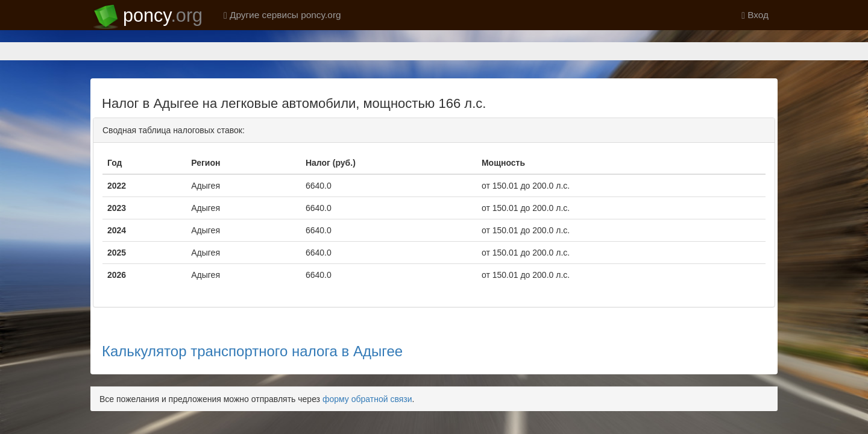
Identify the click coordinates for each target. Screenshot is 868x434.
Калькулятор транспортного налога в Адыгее (252, 309)
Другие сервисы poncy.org (282, 15)
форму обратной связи (367, 357)
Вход (755, 15)
